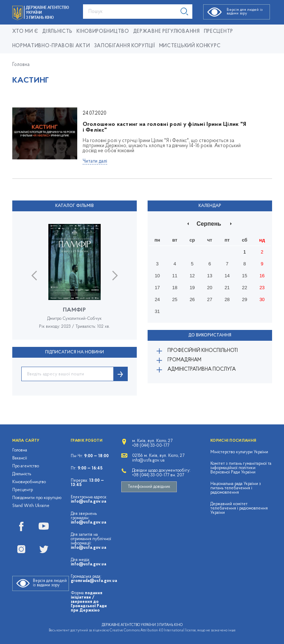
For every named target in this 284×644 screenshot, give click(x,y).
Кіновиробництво (29, 482)
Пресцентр (219, 32)
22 (245, 288)
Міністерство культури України (239, 452)
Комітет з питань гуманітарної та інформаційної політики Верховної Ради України (241, 468)
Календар (210, 206)
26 (192, 299)
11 (175, 276)
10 (157, 276)
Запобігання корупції (125, 46)
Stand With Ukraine (31, 506)
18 (175, 288)
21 (227, 288)
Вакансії (20, 458)
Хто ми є (25, 32)
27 (210, 299)
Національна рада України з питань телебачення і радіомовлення (236, 488)
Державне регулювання (167, 32)
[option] (75, 282)
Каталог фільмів (75, 206)
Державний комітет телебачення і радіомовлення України (239, 508)
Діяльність (57, 32)
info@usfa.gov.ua (88, 502)
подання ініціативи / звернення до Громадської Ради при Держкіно (89, 602)
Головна (21, 65)
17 (157, 288)
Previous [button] (34, 276)
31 (157, 311)
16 (262, 276)
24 (157, 299)
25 (175, 299)
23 (262, 288)
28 (227, 299)
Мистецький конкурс (190, 46)
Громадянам (184, 360)
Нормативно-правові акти (51, 46)
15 (245, 276)
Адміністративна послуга (202, 369)
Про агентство (26, 466)
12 (192, 276)
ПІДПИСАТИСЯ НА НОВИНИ (75, 352)
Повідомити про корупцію (37, 498)
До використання (210, 335)
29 (245, 299)
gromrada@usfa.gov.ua (94, 581)
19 (192, 288)
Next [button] (115, 276)
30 (262, 299)
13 (210, 276)
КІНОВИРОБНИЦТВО (103, 32)
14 (227, 276)
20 (210, 288)
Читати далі (95, 161)
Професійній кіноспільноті (203, 351)
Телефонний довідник (149, 487)
